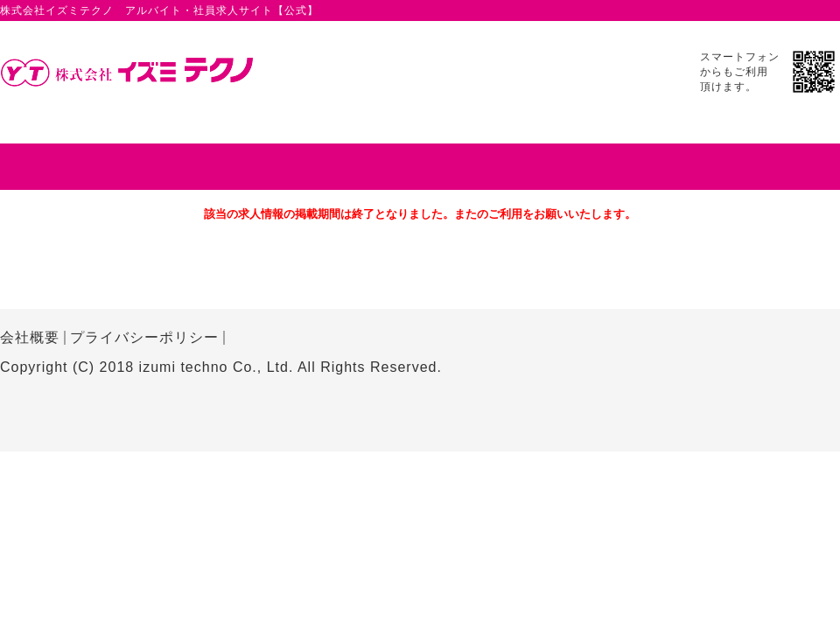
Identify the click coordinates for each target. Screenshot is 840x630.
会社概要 (30, 338)
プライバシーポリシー (144, 338)
